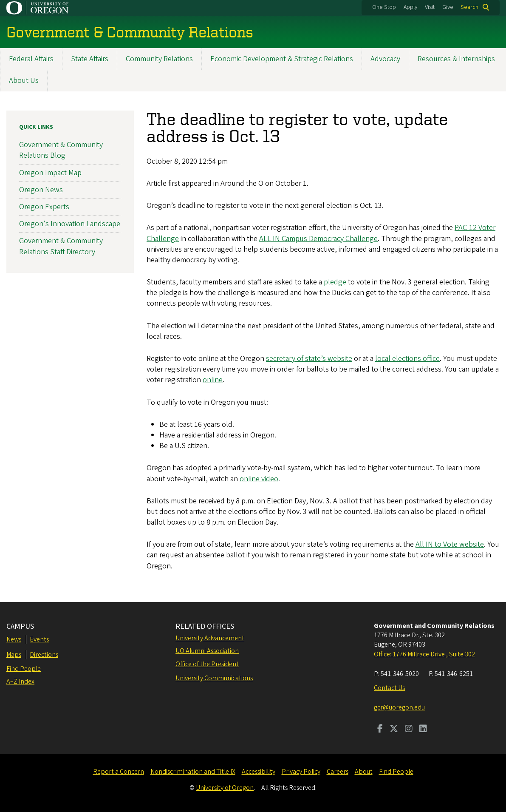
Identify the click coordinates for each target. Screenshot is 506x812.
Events (39, 639)
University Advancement (210, 638)
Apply (410, 7)
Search (469, 7)
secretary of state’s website (309, 359)
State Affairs (90, 59)
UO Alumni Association (207, 651)
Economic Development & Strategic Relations (282, 59)
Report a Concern (119, 772)
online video (259, 478)
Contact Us (389, 688)
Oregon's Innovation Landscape (70, 224)
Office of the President (207, 664)
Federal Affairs (31, 59)
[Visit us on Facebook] (380, 730)
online (213, 380)
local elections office (407, 359)
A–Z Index (20, 681)
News (14, 639)
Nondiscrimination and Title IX (193, 772)
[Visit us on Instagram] (409, 730)
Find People (24, 669)
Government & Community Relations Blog (61, 150)
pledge (335, 282)
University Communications (214, 678)
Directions (44, 655)
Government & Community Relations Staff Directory (61, 246)
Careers (338, 772)
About (364, 772)
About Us (24, 81)
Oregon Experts (44, 207)
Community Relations (159, 59)
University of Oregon (225, 788)
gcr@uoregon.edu (399, 707)
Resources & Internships (456, 59)
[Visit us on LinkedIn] (423, 730)
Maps (14, 655)
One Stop (384, 7)
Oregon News (41, 189)
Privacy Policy (301, 772)
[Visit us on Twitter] (394, 730)
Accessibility (259, 772)
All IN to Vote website (450, 544)
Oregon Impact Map (50, 172)
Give (448, 7)
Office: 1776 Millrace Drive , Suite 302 (424, 654)
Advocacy (385, 59)
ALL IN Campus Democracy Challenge (318, 238)
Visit (430, 7)
